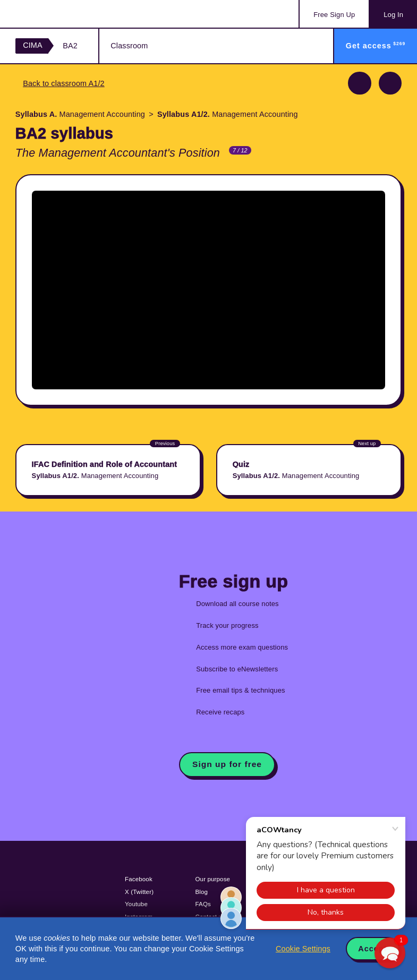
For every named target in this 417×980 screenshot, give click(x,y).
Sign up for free (227, 764)
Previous (359, 83)
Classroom (129, 46)
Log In (393, 15)
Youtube (136, 904)
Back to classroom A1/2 (64, 83)
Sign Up (334, 15)
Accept (372, 949)
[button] (390, 953)
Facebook (139, 879)
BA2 (70, 46)
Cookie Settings (303, 949)
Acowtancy (58, 14)
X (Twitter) (139, 892)
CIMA (33, 45)
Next (390, 83)
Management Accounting (80, 114)
